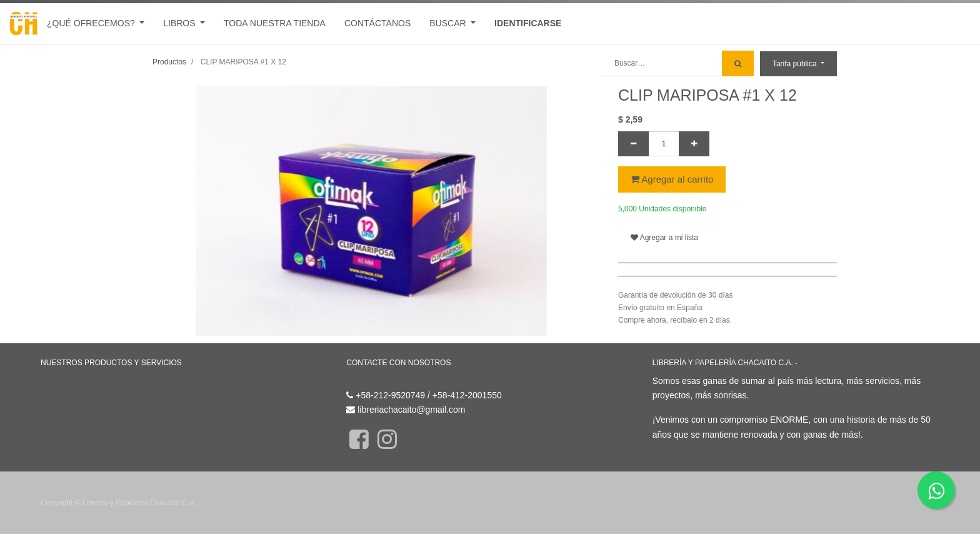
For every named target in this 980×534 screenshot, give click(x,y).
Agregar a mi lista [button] (664, 238)
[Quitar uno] (633, 144)
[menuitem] (275, 23)
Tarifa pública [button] (796, 64)
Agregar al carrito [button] (672, 179)
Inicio (51, 381)
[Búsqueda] (738, 63)
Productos (169, 62)
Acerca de (816, 363)
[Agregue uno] (694, 144)
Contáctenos (371, 381)
